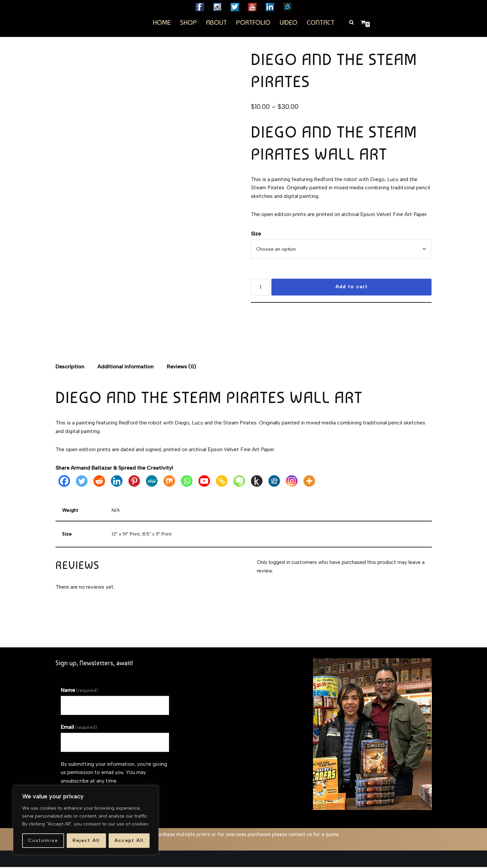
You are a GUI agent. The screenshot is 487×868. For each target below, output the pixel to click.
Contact (321, 22)
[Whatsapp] (187, 482)
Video (289, 22)
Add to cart (352, 287)
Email (79, 728)
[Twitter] (82, 482)
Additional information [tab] (125, 367)
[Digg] (274, 482)
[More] (309, 482)
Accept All (129, 840)
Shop (188, 22)
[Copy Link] (222, 482)
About (216, 22)
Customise (43, 840)
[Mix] (169, 482)
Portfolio (253, 22)
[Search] (351, 22)
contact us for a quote (314, 835)
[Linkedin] (117, 482)
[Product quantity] (261, 288)
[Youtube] (204, 482)
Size (256, 234)
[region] (86, 820)
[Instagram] (292, 482)
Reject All (86, 840)
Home (162, 22)
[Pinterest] (134, 482)
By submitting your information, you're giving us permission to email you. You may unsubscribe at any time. (114, 773)
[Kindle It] (257, 482)
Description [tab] (70, 367)
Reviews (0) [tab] (181, 367)
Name (79, 691)
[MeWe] (152, 482)
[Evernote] (239, 482)
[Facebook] (64, 482)
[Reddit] (99, 482)
